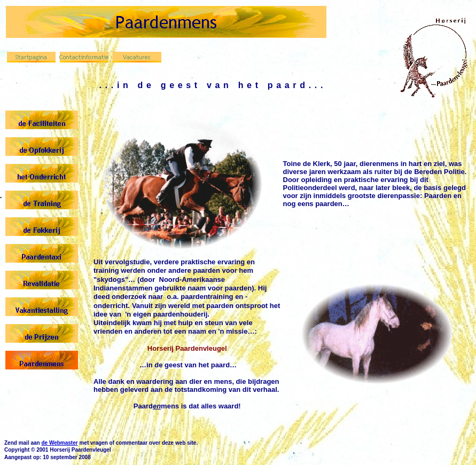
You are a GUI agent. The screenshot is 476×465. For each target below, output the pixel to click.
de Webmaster (59, 443)
